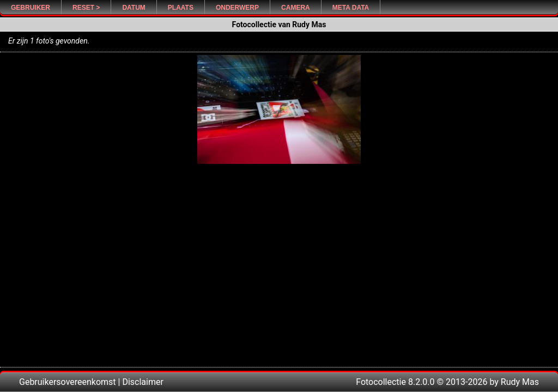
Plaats (181, 8)
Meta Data (351, 8)
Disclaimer (142, 382)
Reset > (86, 8)
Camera (296, 8)
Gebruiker (31, 8)
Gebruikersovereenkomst (68, 382)
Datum (134, 8)
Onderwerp (237, 8)
